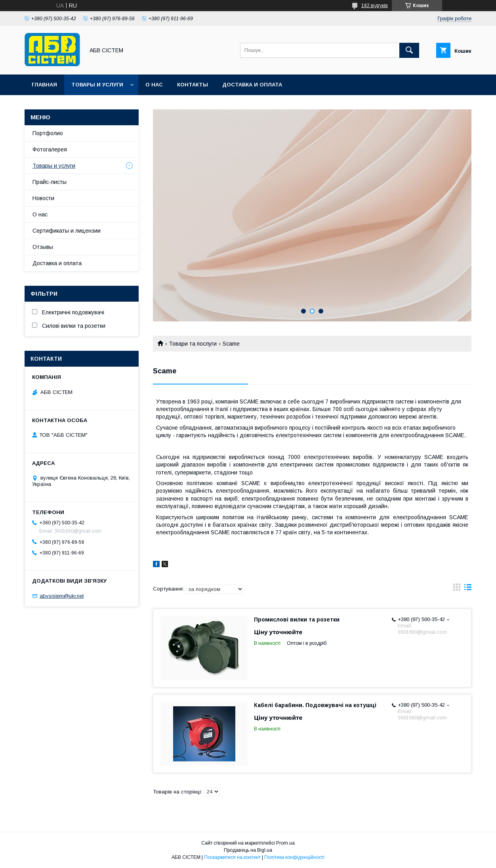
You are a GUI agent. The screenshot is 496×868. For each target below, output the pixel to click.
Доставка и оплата (252, 85)
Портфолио (48, 133)
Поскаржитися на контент (232, 857)
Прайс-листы (50, 182)
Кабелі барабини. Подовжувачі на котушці (315, 705)
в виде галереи (457, 589)
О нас (154, 85)
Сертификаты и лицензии (67, 231)
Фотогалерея (50, 149)
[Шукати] (409, 50)
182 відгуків (375, 6)
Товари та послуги (193, 344)
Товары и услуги (97, 85)
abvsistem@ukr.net (62, 596)
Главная (44, 85)
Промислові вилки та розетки (297, 619)
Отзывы (43, 247)
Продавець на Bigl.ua (248, 850)
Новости (43, 198)
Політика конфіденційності (294, 857)
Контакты (193, 85)
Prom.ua (285, 843)
